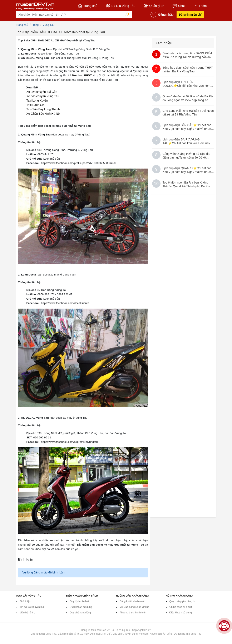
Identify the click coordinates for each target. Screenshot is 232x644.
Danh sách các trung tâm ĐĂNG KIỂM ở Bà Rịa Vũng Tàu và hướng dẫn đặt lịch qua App (187, 55)
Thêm (200, 6)
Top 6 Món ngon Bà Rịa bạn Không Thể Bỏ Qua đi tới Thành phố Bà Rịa (186, 184)
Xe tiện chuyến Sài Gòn (42, 92)
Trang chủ (88, 6)
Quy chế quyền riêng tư (182, 601)
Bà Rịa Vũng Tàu (120, 6)
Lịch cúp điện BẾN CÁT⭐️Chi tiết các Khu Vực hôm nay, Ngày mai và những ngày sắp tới (188, 127)
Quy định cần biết (80, 601)
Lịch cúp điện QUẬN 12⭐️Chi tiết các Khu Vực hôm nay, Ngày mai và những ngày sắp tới (188, 170)
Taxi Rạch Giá (36, 105)
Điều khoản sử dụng (81, 607)
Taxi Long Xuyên (37, 101)
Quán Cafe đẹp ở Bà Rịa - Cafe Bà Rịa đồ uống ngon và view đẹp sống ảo (188, 98)
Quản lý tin (154, 6)
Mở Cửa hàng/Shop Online (134, 607)
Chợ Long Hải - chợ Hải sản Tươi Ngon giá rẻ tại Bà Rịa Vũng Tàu (188, 113)
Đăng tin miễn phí (190, 15)
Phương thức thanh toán (133, 613)
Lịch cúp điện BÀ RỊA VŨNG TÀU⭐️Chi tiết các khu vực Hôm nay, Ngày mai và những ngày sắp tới (187, 141)
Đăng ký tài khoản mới (132, 601)
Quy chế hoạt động (80, 613)
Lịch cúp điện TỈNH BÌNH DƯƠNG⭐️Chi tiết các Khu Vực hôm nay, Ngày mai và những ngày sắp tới (187, 84)
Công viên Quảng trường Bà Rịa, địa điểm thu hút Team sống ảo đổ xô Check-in (186, 156)
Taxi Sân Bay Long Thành (43, 109)
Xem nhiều (164, 43)
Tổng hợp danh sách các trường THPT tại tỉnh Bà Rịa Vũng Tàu (188, 69)
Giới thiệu (25, 601)
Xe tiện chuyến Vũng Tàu (43, 96)
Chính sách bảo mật (181, 607)
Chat (179, 6)
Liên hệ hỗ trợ (28, 613)
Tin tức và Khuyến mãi (32, 607)
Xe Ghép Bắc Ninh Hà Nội (43, 114)
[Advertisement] (183, 228)
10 (156, 184)
